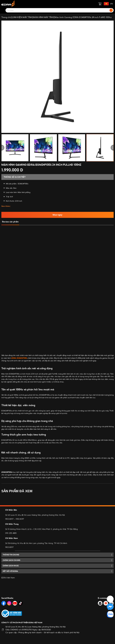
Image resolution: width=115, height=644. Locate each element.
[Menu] (3, 10)
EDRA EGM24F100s (19, 358)
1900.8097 (9, 519)
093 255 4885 (11, 533)
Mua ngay (57, 215)
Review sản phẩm (10, 222)
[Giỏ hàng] (100, 4)
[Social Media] (4, 603)
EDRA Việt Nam (8, 578)
